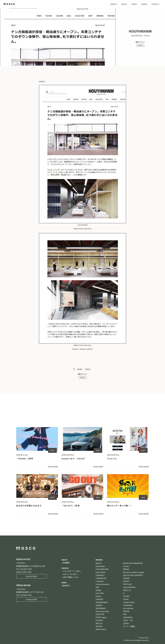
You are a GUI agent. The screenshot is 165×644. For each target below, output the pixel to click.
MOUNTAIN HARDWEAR (133, 563)
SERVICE (113, 4)
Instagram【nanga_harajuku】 (83, 349)
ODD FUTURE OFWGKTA (133, 575)
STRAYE (126, 596)
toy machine (128, 608)
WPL (125, 614)
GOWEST (99, 605)
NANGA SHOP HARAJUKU (82, 229)
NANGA (140, 45)
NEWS (80, 369)
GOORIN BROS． (102, 602)
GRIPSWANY (101, 608)
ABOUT (123, 4)
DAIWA (98, 590)
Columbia (100, 581)
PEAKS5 (126, 578)
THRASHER (128, 605)
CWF (97, 587)
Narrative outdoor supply (134, 572)
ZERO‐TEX (128, 620)
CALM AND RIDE (102, 569)
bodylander (100, 566)
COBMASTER (101, 578)
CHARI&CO (100, 575)
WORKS (144, 4)
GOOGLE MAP (32, 576)
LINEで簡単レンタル (71, 577)
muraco (126, 566)
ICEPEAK (99, 620)
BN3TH (99, 563)
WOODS (126, 611)
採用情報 (66, 563)
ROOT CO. (127, 590)
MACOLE (99, 623)
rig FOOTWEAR (129, 587)
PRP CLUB (127, 584)
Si (124, 593)
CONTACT (155, 4)
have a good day (102, 611)
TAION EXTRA (129, 602)
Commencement (103, 584)
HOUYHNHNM (83, 225)
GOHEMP (99, 599)
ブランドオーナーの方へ (72, 571)
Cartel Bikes (101, 572)
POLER (126, 581)
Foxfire (98, 596)
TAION (126, 599)
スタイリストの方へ (70, 574)
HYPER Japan (101, 617)
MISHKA (99, 626)
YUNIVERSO (128, 617)
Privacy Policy (144, 638)
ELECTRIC (100, 593)
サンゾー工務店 (129, 626)
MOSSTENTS (101, 629)
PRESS (134, 4)
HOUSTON (100, 614)
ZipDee (126, 623)
